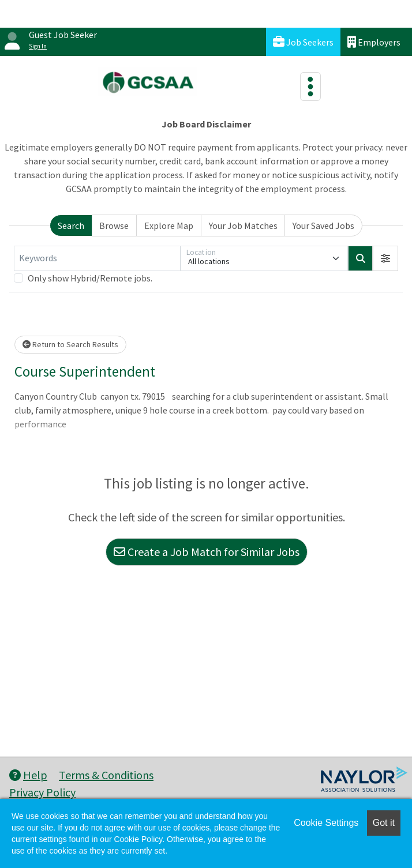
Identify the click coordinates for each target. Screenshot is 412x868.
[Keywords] (97, 258)
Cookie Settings (326, 823)
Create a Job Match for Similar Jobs (207, 552)
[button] (385, 258)
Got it (384, 823)
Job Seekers (303, 42)
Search (71, 226)
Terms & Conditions (106, 775)
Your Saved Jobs (323, 226)
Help (28, 775)
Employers (374, 42)
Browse (114, 226)
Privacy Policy (42, 792)
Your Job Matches (243, 226)
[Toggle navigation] (310, 87)
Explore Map (169, 226)
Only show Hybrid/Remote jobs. (90, 278)
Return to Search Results (70, 344)
